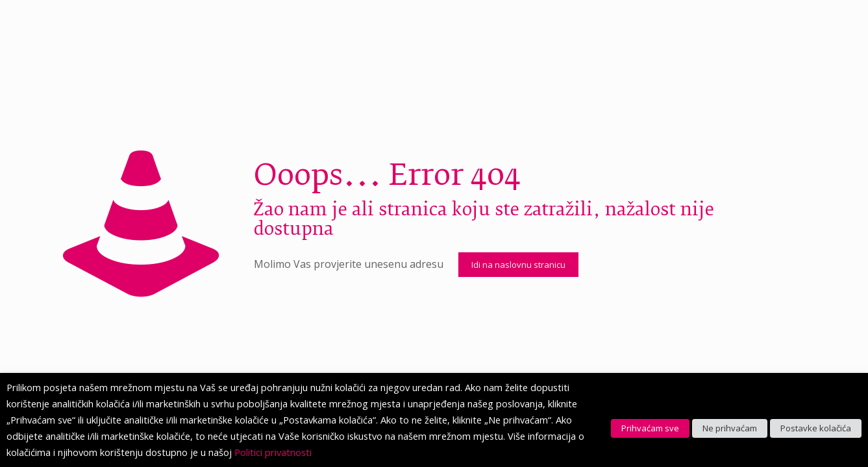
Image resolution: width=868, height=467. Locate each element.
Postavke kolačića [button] (816, 428)
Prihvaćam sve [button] (650, 428)
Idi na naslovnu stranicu (518, 265)
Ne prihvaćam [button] (730, 428)
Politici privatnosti (273, 452)
